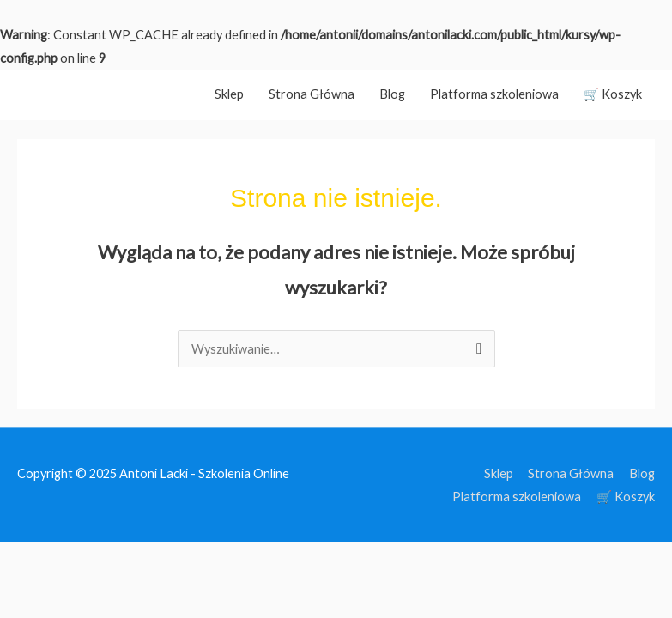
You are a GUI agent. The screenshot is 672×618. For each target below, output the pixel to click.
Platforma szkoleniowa (494, 94)
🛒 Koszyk (613, 94)
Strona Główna (312, 94)
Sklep (229, 94)
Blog (392, 94)
